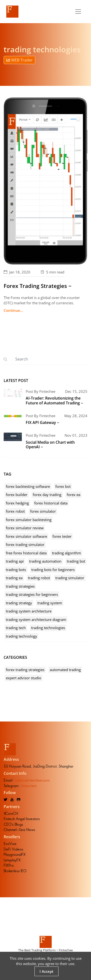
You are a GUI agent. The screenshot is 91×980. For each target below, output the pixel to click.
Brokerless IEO (15, 871)
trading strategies (20, 586)
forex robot (15, 511)
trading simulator (70, 578)
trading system (50, 603)
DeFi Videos (13, 849)
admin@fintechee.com (33, 780)
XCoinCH (11, 813)
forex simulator (43, 511)
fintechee (29, 786)
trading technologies (48, 628)
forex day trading (47, 495)
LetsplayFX (12, 860)
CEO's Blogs (13, 824)
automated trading (65, 670)
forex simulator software (26, 536)
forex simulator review (25, 528)
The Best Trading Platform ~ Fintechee (45, 950)
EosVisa (10, 844)
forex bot (63, 486)
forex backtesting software (28, 486)
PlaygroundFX (15, 854)
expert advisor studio (24, 678)
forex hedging (17, 503)
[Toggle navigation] (78, 12)
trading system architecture (29, 611)
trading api (15, 561)
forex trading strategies (25, 670)
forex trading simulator (25, 544)
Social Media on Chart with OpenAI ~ (50, 445)
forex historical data (51, 503)
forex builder (17, 495)
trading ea (14, 578)
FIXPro (9, 865)
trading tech (16, 628)
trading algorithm (66, 553)
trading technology (21, 636)
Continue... (13, 310)
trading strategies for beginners (32, 594)
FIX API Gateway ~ (42, 422)
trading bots (16, 570)
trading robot (39, 578)
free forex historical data (26, 553)
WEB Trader (20, 60)
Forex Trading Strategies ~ (38, 286)
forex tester (62, 536)
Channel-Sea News (19, 830)
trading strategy (19, 603)
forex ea (74, 495)
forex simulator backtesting (29, 520)
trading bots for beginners (53, 570)
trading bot (76, 561)
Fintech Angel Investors (22, 819)
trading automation (45, 561)
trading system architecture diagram (36, 619)
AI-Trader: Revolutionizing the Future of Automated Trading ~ (54, 400)
